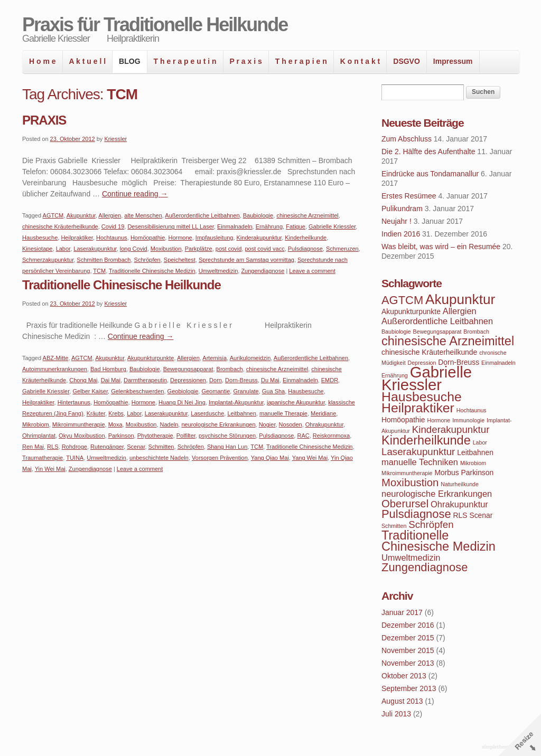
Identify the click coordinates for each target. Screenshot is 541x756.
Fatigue (296, 226)
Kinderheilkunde (306, 238)
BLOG (129, 61)
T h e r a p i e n (301, 61)
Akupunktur (81, 215)
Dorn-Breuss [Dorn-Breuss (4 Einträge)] (459, 362)
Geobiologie (183, 391)
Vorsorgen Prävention (220, 458)
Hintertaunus (74, 402)
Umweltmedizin (218, 271)
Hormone (180, 238)
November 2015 (408, 650)
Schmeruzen (342, 249)
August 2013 (402, 701)
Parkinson (121, 436)
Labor (63, 249)
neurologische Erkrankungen (218, 424)
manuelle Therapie (283, 413)
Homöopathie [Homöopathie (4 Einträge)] (403, 420)
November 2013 (408, 663)
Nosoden (291, 424)
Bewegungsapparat (188, 369)
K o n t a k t (360, 61)
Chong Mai (83, 380)
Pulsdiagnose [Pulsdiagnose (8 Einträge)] (416, 514)
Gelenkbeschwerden (137, 391)
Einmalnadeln (235, 226)
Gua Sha (273, 391)
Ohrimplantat (39, 436)
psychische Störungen (227, 436)
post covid (229, 249)
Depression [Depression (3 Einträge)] (422, 363)
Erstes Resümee (409, 196)
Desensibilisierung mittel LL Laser (170, 226)
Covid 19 (113, 226)
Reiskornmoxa (331, 436)
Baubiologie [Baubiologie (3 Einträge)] (396, 332)
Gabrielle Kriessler (332, 226)
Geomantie (216, 391)
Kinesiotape (38, 249)
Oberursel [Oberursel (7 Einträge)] (405, 504)
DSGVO (407, 61)
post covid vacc (264, 249)
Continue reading (135, 194)
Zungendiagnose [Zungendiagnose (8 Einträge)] (425, 567)
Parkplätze (199, 249)
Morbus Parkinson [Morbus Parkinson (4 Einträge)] (464, 472)
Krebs (116, 413)
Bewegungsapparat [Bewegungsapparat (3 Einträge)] (437, 332)
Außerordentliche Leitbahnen (202, 215)
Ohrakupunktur (324, 424)
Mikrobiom (36, 424)
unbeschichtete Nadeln (159, 458)
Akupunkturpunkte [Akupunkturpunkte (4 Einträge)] (411, 311)
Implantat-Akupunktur (236, 402)
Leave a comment (312, 271)
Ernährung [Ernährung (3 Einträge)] (395, 375)
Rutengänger (107, 447)
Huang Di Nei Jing (182, 402)
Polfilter (186, 436)
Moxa (115, 424)
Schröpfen (147, 260)
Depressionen (188, 380)
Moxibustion (166, 249)
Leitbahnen (241, 413)
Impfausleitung (214, 238)
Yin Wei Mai (50, 469)
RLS (53, 447)
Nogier (267, 424)
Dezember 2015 (408, 638)
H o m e (43, 61)
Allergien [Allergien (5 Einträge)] (460, 311)
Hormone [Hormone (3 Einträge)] (439, 420)
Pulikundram (402, 209)
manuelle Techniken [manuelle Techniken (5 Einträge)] (420, 462)
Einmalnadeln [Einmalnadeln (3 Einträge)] (498, 363)
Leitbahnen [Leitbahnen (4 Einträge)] (475, 452)
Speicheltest (180, 260)
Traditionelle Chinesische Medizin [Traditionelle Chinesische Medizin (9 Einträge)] (439, 541)
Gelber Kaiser (90, 391)
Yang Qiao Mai (270, 458)
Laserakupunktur (95, 249)
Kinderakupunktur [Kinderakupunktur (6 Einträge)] (451, 429)
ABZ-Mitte (56, 358)
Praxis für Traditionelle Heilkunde (155, 25)
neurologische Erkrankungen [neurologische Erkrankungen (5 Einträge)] (437, 494)
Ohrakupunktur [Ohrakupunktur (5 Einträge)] (459, 504)
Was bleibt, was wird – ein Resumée (441, 247)
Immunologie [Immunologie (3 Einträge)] (468, 420)
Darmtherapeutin (145, 380)
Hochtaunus (112, 238)
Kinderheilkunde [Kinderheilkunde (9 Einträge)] (426, 440)
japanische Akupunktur (296, 402)
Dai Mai (111, 380)
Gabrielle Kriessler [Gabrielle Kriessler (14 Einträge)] (427, 378)
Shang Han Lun (227, 447)
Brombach (230, 369)
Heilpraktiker (77, 238)
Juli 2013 (396, 714)
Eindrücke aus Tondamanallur (430, 174)
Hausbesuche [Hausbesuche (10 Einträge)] (422, 397)
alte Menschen (143, 215)
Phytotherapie (155, 436)
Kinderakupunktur (259, 238)
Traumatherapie (43, 458)
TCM (99, 271)
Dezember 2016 (408, 625)
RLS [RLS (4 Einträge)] (460, 515)
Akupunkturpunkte (151, 358)
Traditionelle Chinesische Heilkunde (122, 285)
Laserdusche (207, 413)
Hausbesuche (40, 238)
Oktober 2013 (404, 676)
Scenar (136, 447)
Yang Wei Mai (310, 458)
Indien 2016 (401, 234)
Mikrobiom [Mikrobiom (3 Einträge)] (473, 463)
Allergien (110, 215)
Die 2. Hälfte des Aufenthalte (428, 152)
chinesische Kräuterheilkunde (60, 226)
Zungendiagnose (263, 271)
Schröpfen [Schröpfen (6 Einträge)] (431, 525)
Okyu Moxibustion (82, 436)
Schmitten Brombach (104, 260)
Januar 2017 (402, 612)
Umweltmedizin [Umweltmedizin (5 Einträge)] (411, 557)
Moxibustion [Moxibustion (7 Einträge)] (410, 483)
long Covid (134, 249)
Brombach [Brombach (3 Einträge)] (476, 332)
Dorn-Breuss (241, 380)
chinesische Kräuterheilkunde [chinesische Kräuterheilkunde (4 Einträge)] (429, 352)
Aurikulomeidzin (250, 358)
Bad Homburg (108, 369)
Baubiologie (258, 215)
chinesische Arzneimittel (307, 215)
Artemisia (214, 358)
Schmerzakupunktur (48, 260)
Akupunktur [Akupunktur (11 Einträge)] (460, 299)
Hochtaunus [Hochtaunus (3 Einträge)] (472, 410)
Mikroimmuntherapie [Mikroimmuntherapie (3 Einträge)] (407, 473)
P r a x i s (246, 61)
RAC (303, 436)
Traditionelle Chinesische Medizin (152, 271)
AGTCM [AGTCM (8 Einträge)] (402, 300)
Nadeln (169, 424)
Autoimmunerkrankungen (55, 369)
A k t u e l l (88, 61)
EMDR (330, 380)
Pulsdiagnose (305, 249)
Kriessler (115, 139)
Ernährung (269, 226)
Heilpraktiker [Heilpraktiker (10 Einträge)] (418, 408)
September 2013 (409, 688)
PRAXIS (44, 120)
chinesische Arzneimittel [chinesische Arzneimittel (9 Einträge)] (448, 341)
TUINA (75, 458)
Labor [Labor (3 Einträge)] (480, 442)
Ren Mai (33, 447)
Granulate (246, 391)
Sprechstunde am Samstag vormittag (246, 260)
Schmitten (161, 447)
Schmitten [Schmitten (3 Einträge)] (394, 526)
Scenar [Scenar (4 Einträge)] (481, 515)
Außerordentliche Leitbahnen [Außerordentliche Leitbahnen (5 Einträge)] (437, 321)
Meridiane (323, 413)
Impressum (453, 61)
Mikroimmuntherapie (79, 424)
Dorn (216, 380)
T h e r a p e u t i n (185, 61)
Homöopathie (148, 238)
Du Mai (270, 380)
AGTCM (53, 215)
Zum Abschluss (407, 139)
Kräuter (96, 413)
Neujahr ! (397, 221)
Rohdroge (74, 447)
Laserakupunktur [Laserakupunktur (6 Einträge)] (418, 452)
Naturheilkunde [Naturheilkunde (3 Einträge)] (460, 484)
